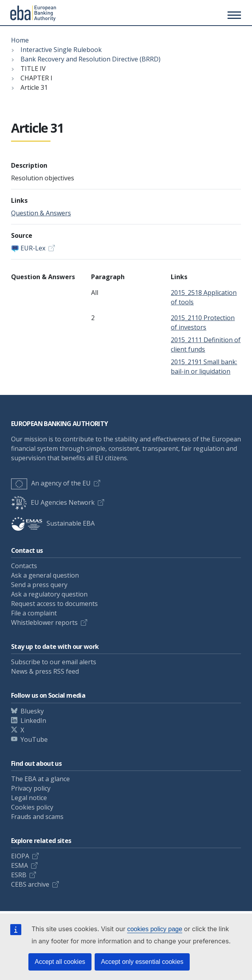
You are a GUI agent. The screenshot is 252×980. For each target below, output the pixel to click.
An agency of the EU (51, 483)
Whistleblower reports (44, 622)
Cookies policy (32, 807)
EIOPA (20, 856)
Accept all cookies (60, 962)
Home (20, 40)
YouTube (34, 739)
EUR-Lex (33, 248)
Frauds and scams (37, 817)
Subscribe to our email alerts (54, 662)
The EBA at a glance (40, 779)
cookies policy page (155, 929)
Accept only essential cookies (142, 962)
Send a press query (39, 585)
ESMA (20, 865)
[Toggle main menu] (233, 15)
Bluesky (32, 711)
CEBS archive (30, 884)
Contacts (24, 566)
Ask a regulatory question (49, 594)
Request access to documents (54, 604)
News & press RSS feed (45, 671)
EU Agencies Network (53, 502)
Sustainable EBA (53, 523)
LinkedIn (33, 721)
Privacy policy (31, 788)
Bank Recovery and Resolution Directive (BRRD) (91, 59)
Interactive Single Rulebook (61, 50)
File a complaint (34, 613)
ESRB (19, 875)
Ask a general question (45, 575)
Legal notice (29, 798)
